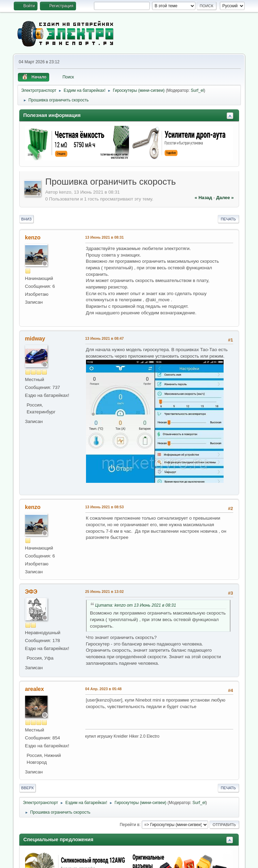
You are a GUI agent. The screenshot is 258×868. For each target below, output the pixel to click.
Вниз (26, 219)
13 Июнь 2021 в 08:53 (105, 507)
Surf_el (197, 90)
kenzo (33, 237)
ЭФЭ (31, 592)
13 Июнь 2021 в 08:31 (105, 237)
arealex (35, 689)
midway (35, 339)
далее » (225, 198)
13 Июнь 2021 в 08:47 (105, 338)
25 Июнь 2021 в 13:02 (105, 592)
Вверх (28, 788)
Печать (228, 219)
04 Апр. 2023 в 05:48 (104, 689)
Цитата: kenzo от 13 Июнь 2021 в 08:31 (136, 605)
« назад (203, 198)
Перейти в (130, 825)
